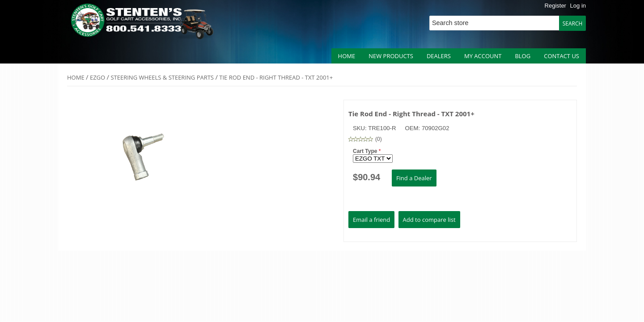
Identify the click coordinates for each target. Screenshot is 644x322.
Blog (523, 56)
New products (391, 56)
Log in (578, 6)
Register (555, 6)
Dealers (439, 56)
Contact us (561, 56)
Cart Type (366, 151)
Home (347, 56)
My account (483, 56)
